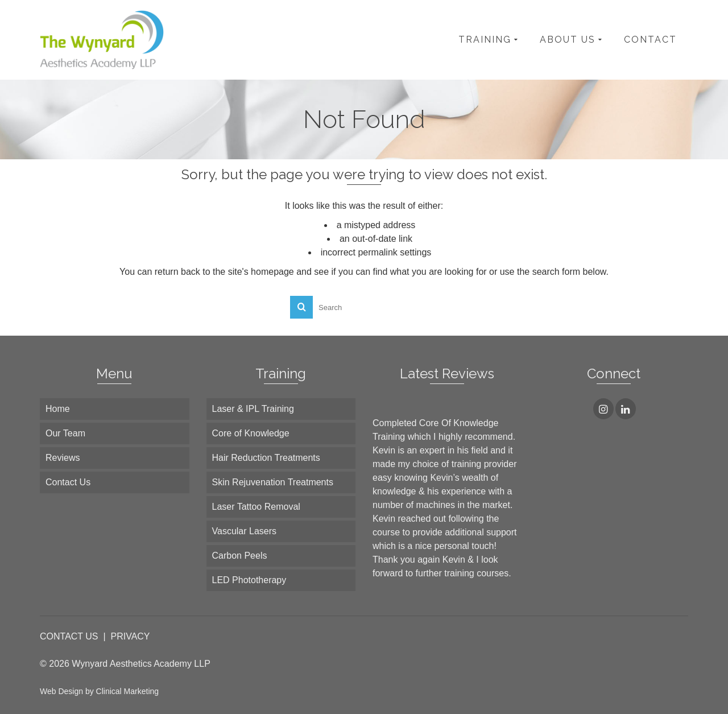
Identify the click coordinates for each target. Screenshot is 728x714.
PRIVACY (130, 636)
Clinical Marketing (127, 691)
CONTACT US (69, 636)
